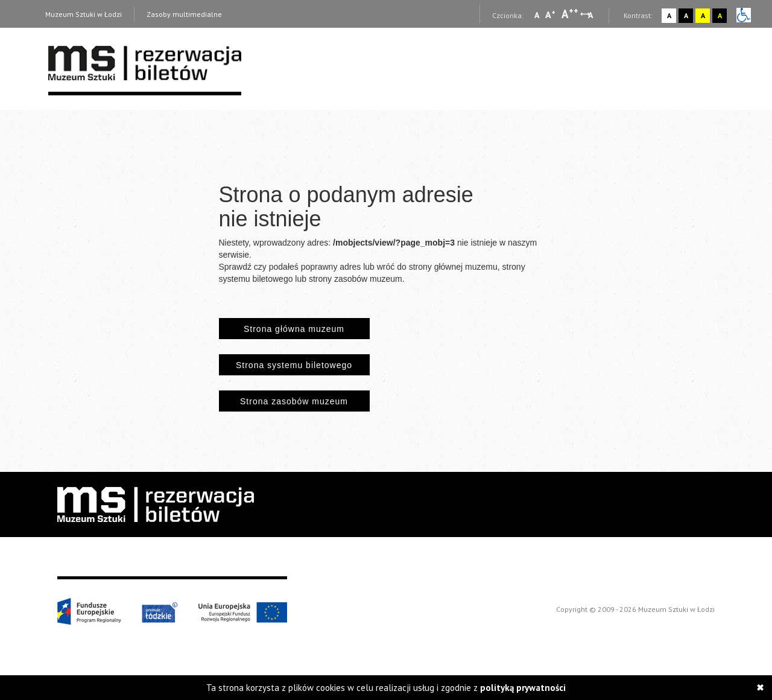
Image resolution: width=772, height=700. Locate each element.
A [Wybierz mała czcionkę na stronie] (537, 15)
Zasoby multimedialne (184, 14)
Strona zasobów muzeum (294, 401)
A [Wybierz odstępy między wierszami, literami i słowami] (591, 15)
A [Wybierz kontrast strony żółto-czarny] (703, 15)
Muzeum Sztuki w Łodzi (84, 14)
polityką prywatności (523, 688)
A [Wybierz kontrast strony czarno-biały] (686, 15)
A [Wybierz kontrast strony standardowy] (669, 15)
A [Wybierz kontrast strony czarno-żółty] (720, 15)
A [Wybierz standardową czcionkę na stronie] (550, 14)
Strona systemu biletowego (294, 365)
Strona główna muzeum (294, 329)
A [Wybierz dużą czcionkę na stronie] (570, 14)
